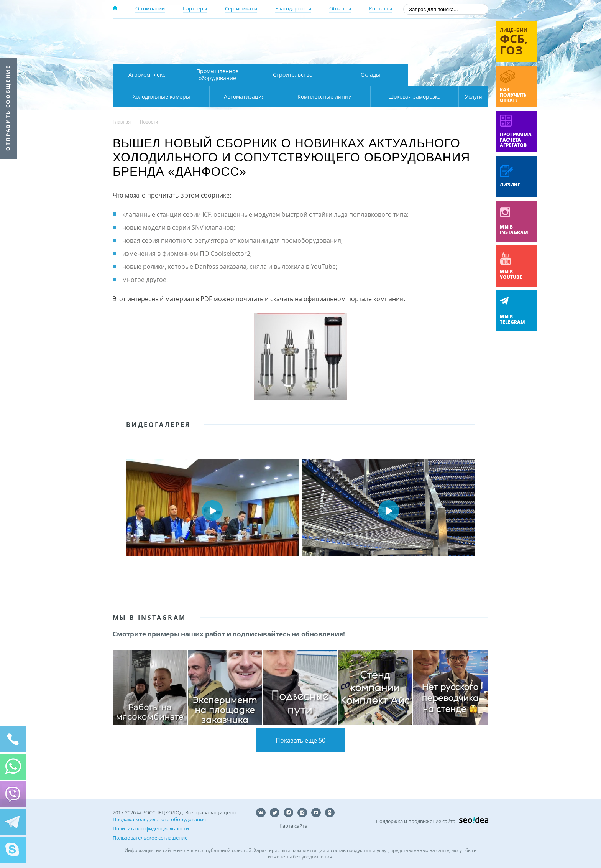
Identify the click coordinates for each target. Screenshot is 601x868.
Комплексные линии (268, 96)
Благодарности (293, 8)
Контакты (381, 8)
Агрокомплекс (147, 75)
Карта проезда (262, 55)
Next (477, 511)
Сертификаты (241, 8)
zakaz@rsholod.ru (439, 54)
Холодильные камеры (448, 75)
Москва (247, 32)
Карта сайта (293, 826)
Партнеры (195, 8)
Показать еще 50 (300, 740)
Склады (370, 75)
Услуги (468, 96)
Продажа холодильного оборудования (159, 819)
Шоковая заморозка (389, 96)
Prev (124, 511)
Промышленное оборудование (217, 75)
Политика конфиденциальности (151, 828)
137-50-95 (426, 32)
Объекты (340, 8)
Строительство (293, 75)
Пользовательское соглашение (150, 838)
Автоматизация (160, 96)
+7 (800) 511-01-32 (426, 42)
